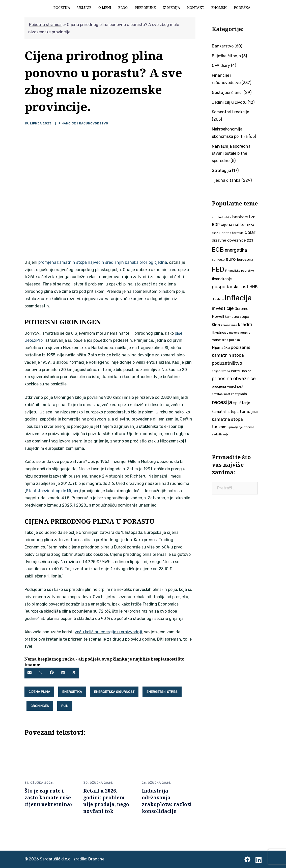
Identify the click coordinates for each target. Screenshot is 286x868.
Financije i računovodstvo (83, 123)
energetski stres (162, 692)
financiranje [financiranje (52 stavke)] (222, 279)
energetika (72, 692)
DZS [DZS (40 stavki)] (250, 240)
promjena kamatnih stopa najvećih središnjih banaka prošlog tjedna (103, 262)
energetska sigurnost (114, 692)
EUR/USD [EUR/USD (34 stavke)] (218, 260)
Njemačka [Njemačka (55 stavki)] (221, 347)
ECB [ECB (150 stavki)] (218, 249)
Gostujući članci (227, 93)
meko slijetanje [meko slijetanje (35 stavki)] (240, 333)
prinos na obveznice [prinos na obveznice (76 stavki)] (234, 379)
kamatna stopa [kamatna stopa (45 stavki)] (237, 317)
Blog (123, 7)
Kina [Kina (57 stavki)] (216, 325)
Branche (96, 859)
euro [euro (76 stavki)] (231, 259)
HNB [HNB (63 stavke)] (254, 287)
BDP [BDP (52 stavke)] (216, 225)
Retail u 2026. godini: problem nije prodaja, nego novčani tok (106, 801)
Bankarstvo (223, 46)
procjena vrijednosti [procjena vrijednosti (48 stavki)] (228, 387)
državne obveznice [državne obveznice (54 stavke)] (229, 240)
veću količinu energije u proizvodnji (108, 632)
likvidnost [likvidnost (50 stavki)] (220, 332)
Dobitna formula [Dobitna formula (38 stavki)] (232, 233)
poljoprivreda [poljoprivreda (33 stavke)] (221, 371)
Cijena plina (39, 692)
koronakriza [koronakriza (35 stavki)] (229, 325)
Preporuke (145, 7)
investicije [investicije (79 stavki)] (223, 308)
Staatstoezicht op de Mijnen (53, 491)
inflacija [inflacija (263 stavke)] (238, 298)
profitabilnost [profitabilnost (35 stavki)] (221, 394)
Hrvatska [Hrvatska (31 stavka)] (218, 299)
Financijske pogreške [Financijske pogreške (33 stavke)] (240, 271)
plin (65, 706)
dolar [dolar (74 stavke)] (250, 232)
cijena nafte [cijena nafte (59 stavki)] (233, 225)
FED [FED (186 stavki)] (218, 269)
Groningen (40, 706)
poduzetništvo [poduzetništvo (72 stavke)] (227, 363)
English (219, 7)
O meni (105, 7)
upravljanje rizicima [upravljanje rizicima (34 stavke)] (241, 427)
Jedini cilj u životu (229, 102)
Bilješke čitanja (226, 56)
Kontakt (196, 7)
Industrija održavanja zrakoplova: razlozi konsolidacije (167, 801)
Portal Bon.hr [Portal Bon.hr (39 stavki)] (241, 371)
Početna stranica (45, 25)
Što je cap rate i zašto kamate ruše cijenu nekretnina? (49, 797)
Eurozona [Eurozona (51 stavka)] (245, 259)
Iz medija (171, 7)
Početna (62, 7)
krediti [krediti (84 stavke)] (245, 324)
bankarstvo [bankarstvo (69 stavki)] (244, 217)
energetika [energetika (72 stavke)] (236, 250)
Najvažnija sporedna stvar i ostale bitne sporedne (231, 154)
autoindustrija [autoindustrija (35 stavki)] (222, 217)
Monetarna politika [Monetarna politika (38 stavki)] (226, 340)
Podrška (242, 7)
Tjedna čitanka (226, 180)
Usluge (84, 7)
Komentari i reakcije (231, 112)
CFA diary (221, 65)
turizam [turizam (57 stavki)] (219, 427)
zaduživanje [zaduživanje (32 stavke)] (220, 435)
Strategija (221, 170)
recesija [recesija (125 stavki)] (222, 402)
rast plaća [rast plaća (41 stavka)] (239, 394)
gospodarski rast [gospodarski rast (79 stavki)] (230, 287)
